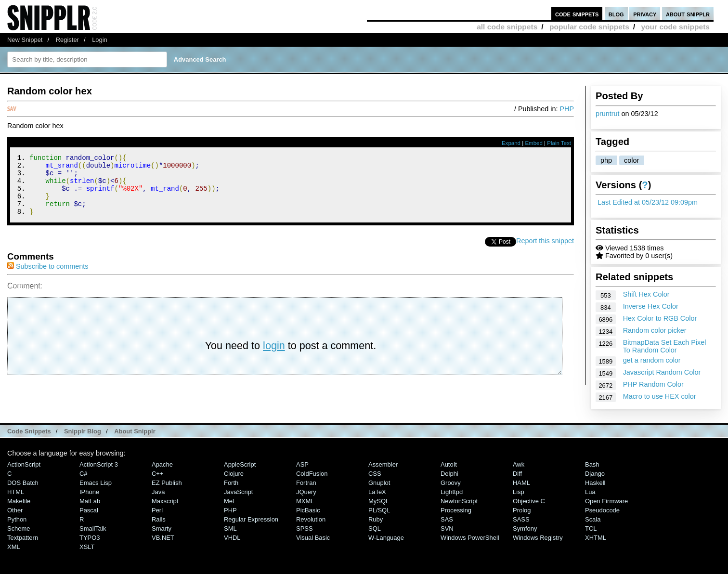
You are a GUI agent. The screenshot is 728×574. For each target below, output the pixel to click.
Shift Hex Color (646, 294)
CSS (375, 474)
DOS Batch (23, 483)
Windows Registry (538, 538)
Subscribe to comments (48, 278)
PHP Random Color (653, 384)
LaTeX (377, 492)
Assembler (383, 464)
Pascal (89, 510)
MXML (305, 501)
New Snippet (25, 40)
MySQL (379, 501)
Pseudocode (602, 510)
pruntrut (608, 114)
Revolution (311, 519)
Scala (593, 519)
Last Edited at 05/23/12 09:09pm (648, 202)
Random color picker (655, 330)
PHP (567, 109)
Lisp (519, 492)
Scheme (19, 528)
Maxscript (165, 501)
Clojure (234, 474)
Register (67, 40)
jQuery (306, 492)
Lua (590, 492)
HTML (16, 492)
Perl (157, 510)
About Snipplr (135, 431)
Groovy (451, 483)
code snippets (577, 14)
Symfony (525, 528)
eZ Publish (167, 483)
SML (230, 528)
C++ (157, 474)
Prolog (522, 510)
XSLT (87, 547)
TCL (591, 528)
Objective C (529, 501)
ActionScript (24, 464)
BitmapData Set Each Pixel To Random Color (665, 346)
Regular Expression (251, 519)
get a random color (652, 360)
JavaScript (238, 492)
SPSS (305, 528)
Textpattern (23, 538)
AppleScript (240, 464)
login (274, 357)
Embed (534, 143)
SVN (447, 528)
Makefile (19, 501)
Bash (592, 464)
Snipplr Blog (83, 431)
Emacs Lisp (96, 483)
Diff (517, 474)
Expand (511, 143)
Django (595, 474)
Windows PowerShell (470, 538)
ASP (302, 464)
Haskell (595, 483)
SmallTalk (93, 528)
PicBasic (308, 510)
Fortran (306, 483)
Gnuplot (379, 483)
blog (616, 14)
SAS (447, 519)
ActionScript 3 (99, 464)
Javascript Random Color (662, 372)
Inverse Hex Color (651, 306)
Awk (519, 464)
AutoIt (449, 464)
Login (100, 40)
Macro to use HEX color (660, 396)
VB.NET (163, 538)
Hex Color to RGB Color (660, 318)
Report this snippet (545, 252)
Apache (162, 464)
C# (84, 474)
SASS (521, 519)
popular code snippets (589, 27)
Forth (231, 483)
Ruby (376, 519)
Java (158, 492)
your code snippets (675, 27)
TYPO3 (90, 538)
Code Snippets (29, 431)
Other (15, 510)
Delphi (449, 474)
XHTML (596, 538)
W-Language (386, 538)
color (631, 160)
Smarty (162, 528)
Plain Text (559, 143)
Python (17, 519)
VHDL (232, 538)
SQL (375, 528)
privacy (645, 14)
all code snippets (507, 27)
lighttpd (452, 492)
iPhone (89, 492)
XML (14, 547)
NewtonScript (459, 501)
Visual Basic (313, 538)
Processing (456, 510)
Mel (229, 501)
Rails (159, 519)
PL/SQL (379, 510)
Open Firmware (606, 501)
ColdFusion (312, 474)
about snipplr (688, 14)
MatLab (90, 501)
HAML (521, 483)
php (606, 160)
